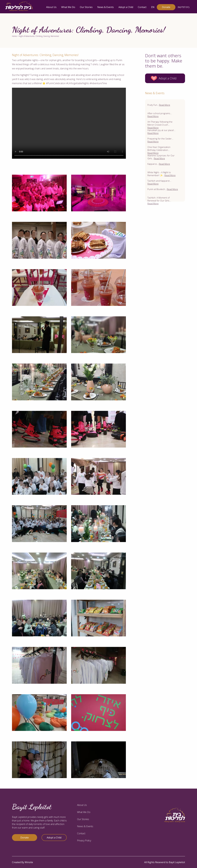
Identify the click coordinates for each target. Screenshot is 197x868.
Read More (165, 105)
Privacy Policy (84, 840)
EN (153, 7)
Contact (142, 7)
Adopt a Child (126, 7)
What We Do (68, 7)
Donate (166, 7)
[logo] (19, 6)
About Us (51, 7)
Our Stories (86, 7)
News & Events (106, 7)
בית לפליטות (184, 7)
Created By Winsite (22, 862)
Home (14, 36)
